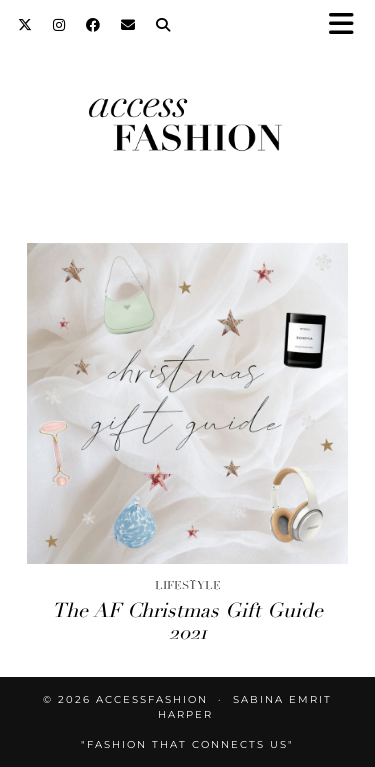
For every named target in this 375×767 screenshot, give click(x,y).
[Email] (128, 25)
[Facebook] (93, 25)
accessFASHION (152, 699)
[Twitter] (25, 25)
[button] (348, 25)
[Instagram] (59, 25)
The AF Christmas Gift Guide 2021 (187, 621)
